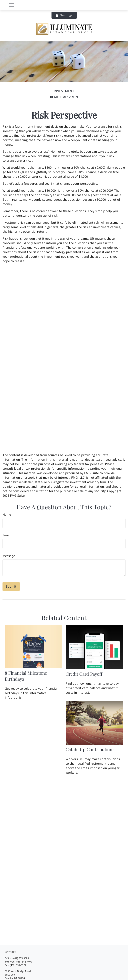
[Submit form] (11, 586)
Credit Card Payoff (84, 674)
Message (9, 556)
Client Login (64, 15)
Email (6, 535)
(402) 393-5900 (21, 958)
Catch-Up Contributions (90, 749)
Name (7, 514)
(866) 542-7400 (24, 962)
